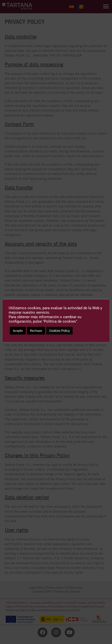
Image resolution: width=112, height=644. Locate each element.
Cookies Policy (59, 331)
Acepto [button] (18, 331)
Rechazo (36, 331)
